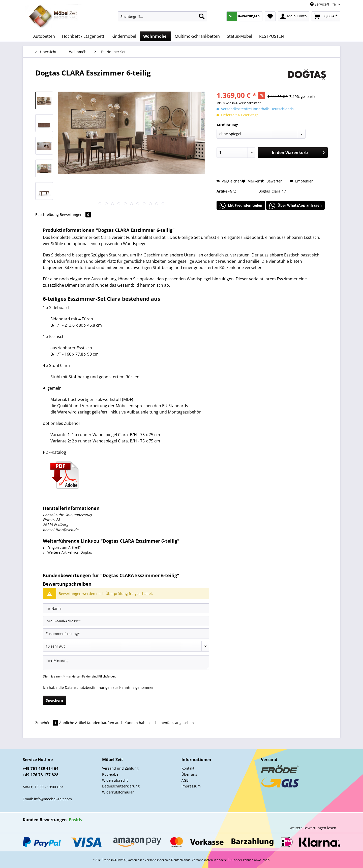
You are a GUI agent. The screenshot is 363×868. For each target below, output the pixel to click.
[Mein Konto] (294, 16)
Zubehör (47, 723)
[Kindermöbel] (124, 36)
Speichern (54, 700)
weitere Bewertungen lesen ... (315, 828)
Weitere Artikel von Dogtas (67, 552)
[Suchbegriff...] (162, 16)
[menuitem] (162, 19)
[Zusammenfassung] (126, 633)
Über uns (189, 774)
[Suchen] (202, 16)
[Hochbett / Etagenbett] (83, 36)
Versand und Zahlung (120, 768)
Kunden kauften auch (105, 723)
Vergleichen (229, 181)
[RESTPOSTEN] (271, 36)
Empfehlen (302, 181)
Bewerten (272, 181)
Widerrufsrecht (115, 780)
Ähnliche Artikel (73, 723)
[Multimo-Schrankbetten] (197, 36)
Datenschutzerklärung (121, 786)
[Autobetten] (44, 36)
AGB (185, 780)
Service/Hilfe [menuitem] (323, 4)
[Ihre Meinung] (126, 663)
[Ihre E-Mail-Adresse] (126, 621)
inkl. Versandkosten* (247, 103)
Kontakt (188, 768)
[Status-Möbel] (239, 36)
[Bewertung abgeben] (126, 646)
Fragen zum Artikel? (62, 548)
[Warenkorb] (326, 16)
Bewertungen (75, 215)
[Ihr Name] (126, 608)
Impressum (191, 786)
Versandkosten (202, 860)
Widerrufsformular (118, 792)
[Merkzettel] (270, 16)
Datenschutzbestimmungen (88, 687)
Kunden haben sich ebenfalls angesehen (159, 723)
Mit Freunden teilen (241, 206)
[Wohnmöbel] (155, 36)
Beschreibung (47, 215)
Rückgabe (110, 774)
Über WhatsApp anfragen (295, 206)
